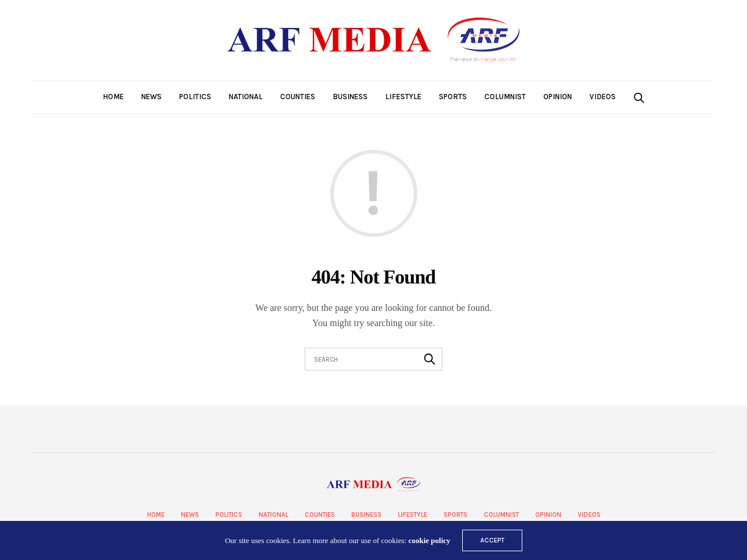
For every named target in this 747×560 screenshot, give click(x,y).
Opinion (558, 97)
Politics (195, 97)
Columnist (505, 97)
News (151, 97)
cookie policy (430, 540)
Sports (453, 97)
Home (113, 97)
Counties (298, 97)
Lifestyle (403, 97)
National (246, 97)
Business (350, 97)
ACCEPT (492, 540)
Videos (603, 97)
